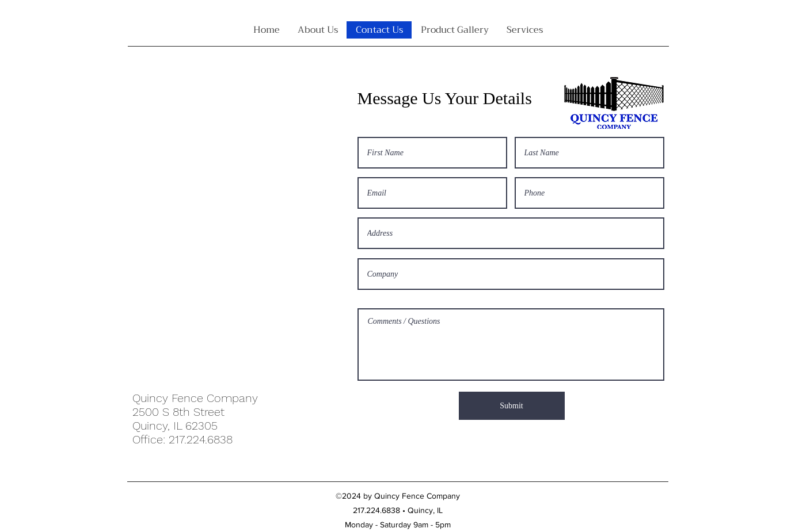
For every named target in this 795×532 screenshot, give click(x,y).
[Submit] (512, 406)
